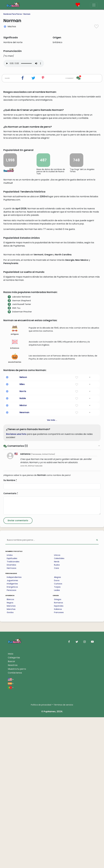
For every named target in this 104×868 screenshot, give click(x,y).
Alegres (57, 728)
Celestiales (59, 709)
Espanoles (59, 757)
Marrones (11, 757)
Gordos (10, 763)
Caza (56, 719)
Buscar (12, 812)
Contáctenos (15, 824)
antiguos (15, 481)
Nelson (23, 528)
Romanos (58, 753)
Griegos (58, 750)
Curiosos (58, 734)
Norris (23, 542)
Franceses (59, 763)
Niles (22, 535)
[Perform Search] (97, 691)
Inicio (11, 805)
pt (11, 838)
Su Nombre (10, 631)
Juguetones (12, 731)
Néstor (23, 556)
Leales (57, 741)
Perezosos (12, 741)
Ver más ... (52, 571)
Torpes (57, 738)
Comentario (11, 644)
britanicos (15, 495)
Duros (57, 731)
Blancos (10, 750)
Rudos (57, 716)
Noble (23, 549)
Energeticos (12, 738)
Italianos (58, 760)
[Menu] (94, 5)
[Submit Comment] (18, 671)
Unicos (57, 706)
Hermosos (12, 719)
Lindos (10, 706)
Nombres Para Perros (13, 14)
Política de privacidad (41, 856)
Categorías (14, 808)
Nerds (57, 712)
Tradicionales (13, 712)
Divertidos (11, 716)
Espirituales (12, 709)
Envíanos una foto (16, 585)
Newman (24, 563)
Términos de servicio (63, 856)
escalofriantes (15, 509)
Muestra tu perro (17, 820)
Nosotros (13, 816)
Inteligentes (12, 734)
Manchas (11, 760)
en (11, 830)
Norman (27, 14)
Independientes (14, 728)
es (11, 834)
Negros (10, 753)
